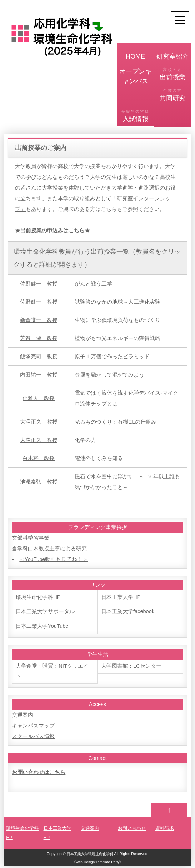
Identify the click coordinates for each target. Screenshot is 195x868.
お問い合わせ (132, 830)
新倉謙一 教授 (39, 320)
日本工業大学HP (121, 597)
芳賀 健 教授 (39, 338)
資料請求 (165, 830)
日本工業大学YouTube (42, 627)
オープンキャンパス (135, 76)
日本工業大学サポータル (45, 612)
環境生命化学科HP (38, 597)
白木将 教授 (39, 458)
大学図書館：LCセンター (131, 667)
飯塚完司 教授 (39, 356)
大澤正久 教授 (39, 422)
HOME (136, 53)
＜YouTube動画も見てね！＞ (54, 559)
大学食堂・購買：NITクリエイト (52, 672)
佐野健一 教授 (39, 284)
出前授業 (172, 74)
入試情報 (136, 116)
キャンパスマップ (33, 727)
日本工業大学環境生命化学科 (90, 856)
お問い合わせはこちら (39, 774)
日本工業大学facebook (128, 612)
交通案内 (22, 716)
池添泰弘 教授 (39, 482)
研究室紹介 (172, 53)
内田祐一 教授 (39, 375)
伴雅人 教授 (39, 398)
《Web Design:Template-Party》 (98, 864)
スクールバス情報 (33, 738)
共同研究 (172, 95)
